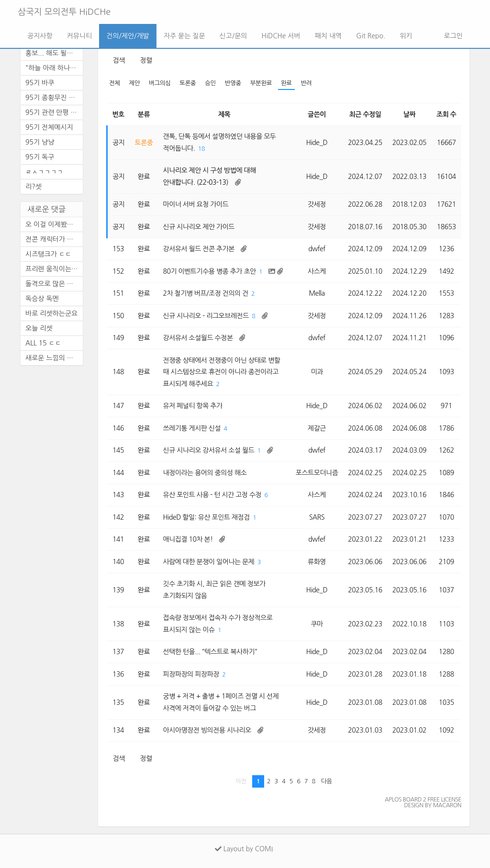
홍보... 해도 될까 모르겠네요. (54, 53)
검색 (119, 60)
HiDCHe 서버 (281, 36)
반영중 (233, 83)
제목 (224, 114)
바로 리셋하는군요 (51, 313)
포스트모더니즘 (317, 473)
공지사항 (40, 36)
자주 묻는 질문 (184, 36)
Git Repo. (371, 36)
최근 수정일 (365, 114)
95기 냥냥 (40, 142)
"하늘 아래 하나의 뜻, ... (54, 68)
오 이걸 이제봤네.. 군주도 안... (54, 224)
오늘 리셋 (39, 328)
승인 (210, 83)
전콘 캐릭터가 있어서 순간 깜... (54, 239)
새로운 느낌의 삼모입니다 (54, 358)
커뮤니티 (80, 36)
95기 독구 (40, 157)
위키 (406, 36)
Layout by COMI (244, 849)
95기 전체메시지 (49, 127)
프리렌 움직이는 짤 (52, 269)
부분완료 (261, 83)
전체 (115, 83)
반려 (306, 83)
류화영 (317, 562)
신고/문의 (234, 36)
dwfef (317, 249)
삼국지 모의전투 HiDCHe (64, 12)
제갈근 (317, 428)
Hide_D (317, 143)
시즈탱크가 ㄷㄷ (48, 254)
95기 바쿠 (40, 83)
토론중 (188, 83)
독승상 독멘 (42, 299)
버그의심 (160, 83)
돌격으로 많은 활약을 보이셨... (54, 284)
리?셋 (33, 187)
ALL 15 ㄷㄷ (43, 343)
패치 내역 (329, 36)
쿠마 (317, 624)
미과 (317, 372)
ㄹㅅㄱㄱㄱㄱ (44, 172)
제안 (135, 83)
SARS (317, 517)
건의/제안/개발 (128, 36)
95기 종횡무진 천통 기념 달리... (54, 98)
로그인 (452, 36)
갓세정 (317, 204)
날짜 (409, 114)
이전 (241, 781)
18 (201, 149)
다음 (327, 781)
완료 (286, 83)
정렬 (146, 60)
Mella (317, 293)
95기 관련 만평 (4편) (54, 112)
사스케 (317, 271)
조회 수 (446, 114)
